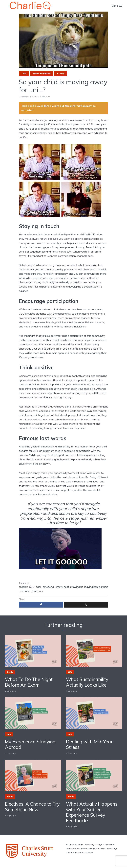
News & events (42, 73)
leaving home (92, 587)
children (23, 587)
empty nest (62, 587)
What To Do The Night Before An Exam (29, 682)
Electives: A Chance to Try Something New (32, 807)
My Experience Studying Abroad (30, 744)
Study (60, 73)
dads (39, 587)
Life (24, 73)
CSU (32, 587)
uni (41, 591)
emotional (48, 587)
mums (105, 587)
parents (25, 591)
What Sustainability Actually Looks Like (87, 682)
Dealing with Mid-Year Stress (89, 744)
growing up (77, 587)
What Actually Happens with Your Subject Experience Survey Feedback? (92, 812)
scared (34, 591)
